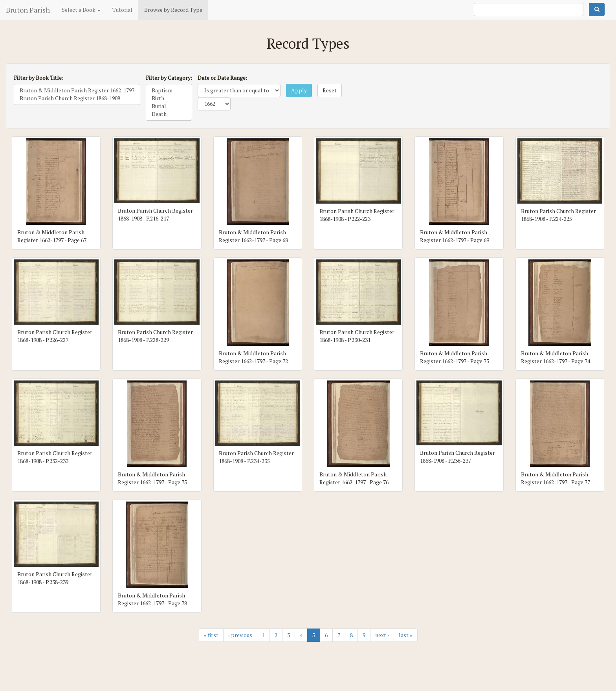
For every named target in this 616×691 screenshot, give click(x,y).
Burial (169, 106)
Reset (330, 90)
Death (169, 114)
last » (406, 635)
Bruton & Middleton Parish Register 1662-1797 (77, 90)
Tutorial (122, 10)
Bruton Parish (28, 10)
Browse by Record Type (173, 10)
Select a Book (81, 10)
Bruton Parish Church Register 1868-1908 (77, 98)
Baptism (169, 90)
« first (211, 635)
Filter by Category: (169, 78)
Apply (299, 90)
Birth (169, 98)
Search (597, 9)
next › (382, 635)
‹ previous (240, 635)
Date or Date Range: (222, 78)
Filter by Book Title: (38, 78)
